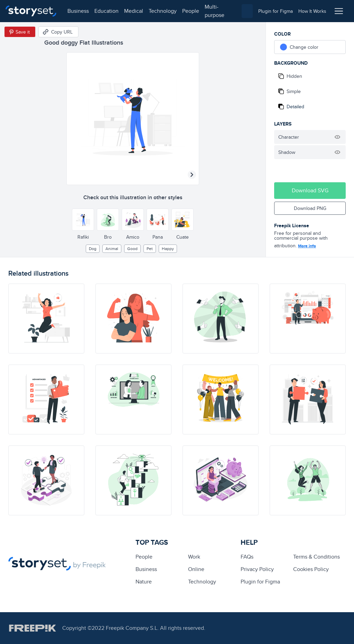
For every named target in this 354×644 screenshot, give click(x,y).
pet (150, 249)
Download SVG (310, 190)
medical (134, 11)
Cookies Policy (311, 569)
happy (168, 249)
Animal (112, 249)
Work (194, 557)
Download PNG (310, 208)
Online (196, 569)
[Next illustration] (192, 175)
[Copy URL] (58, 32)
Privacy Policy (257, 569)
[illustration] (46, 319)
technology (163, 11)
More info (307, 246)
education (106, 11)
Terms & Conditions (316, 557)
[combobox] (247, 11)
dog (93, 249)
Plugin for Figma (260, 582)
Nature (144, 582)
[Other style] (83, 220)
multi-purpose (215, 11)
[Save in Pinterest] (20, 32)
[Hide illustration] (337, 137)
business (78, 11)
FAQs (247, 557)
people (191, 11)
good (132, 249)
